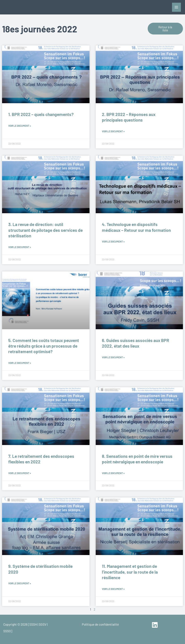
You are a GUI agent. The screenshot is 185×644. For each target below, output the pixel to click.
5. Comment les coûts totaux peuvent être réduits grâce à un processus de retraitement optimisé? (44, 346)
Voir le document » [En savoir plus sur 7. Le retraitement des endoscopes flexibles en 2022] (20, 473)
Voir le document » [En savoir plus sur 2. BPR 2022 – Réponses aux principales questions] (113, 131)
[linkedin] (155, 625)
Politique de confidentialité (100, 624)
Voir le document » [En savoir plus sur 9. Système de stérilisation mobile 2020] (20, 583)
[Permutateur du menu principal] (176, 7)
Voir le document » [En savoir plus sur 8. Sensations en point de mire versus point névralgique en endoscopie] (113, 473)
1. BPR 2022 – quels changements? (41, 114)
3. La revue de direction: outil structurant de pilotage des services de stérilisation (45, 230)
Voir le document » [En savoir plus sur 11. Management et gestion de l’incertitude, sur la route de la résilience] (113, 589)
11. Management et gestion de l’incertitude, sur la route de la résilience (130, 572)
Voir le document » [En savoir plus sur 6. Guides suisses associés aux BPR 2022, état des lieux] (113, 357)
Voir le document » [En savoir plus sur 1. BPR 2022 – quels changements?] (20, 126)
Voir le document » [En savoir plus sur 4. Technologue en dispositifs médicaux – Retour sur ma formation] (113, 241)
